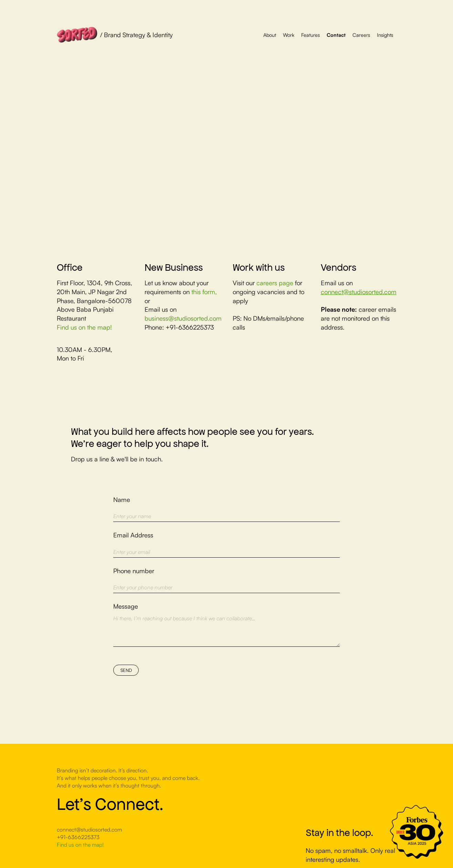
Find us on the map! (80, 845)
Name (122, 499)
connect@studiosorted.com (359, 292)
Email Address (133, 535)
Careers (361, 35)
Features (310, 35)
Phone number (134, 571)
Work (289, 35)
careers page (276, 283)
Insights (385, 35)
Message (126, 606)
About (270, 35)
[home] (115, 35)
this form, (204, 292)
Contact (336, 35)
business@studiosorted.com (183, 318)
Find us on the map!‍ (84, 327)
